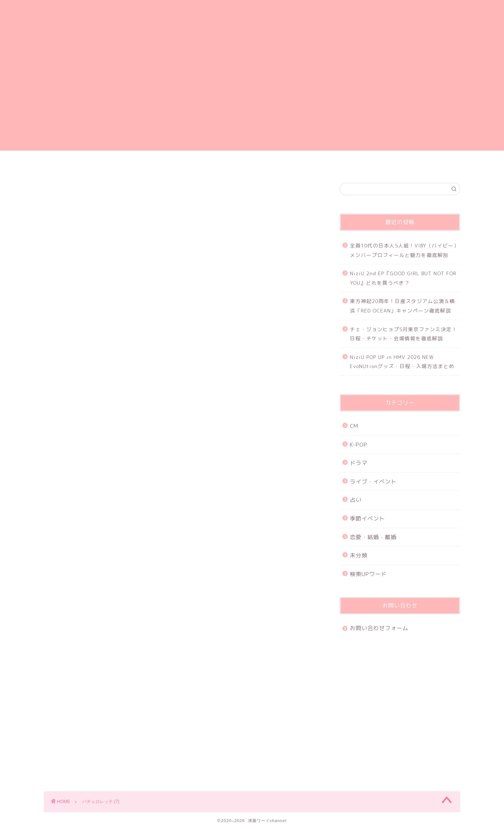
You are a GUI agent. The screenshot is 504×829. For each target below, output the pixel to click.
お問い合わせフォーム (296, 164)
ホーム (120, 164)
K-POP (359, 445)
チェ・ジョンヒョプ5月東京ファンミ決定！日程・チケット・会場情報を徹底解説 (404, 334)
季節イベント (367, 518)
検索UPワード (368, 574)
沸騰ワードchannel (252, 23)
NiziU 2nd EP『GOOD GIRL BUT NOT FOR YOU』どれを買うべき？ (403, 278)
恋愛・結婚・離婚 (373, 537)
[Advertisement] (252, 99)
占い (356, 500)
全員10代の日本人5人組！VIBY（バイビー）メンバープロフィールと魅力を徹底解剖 (404, 250)
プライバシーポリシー (208, 164)
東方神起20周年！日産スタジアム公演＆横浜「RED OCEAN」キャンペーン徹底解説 (402, 306)
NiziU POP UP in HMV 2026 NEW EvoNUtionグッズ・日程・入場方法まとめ (402, 362)
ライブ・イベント (373, 482)
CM (354, 426)
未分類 (359, 555)
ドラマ (359, 463)
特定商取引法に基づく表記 (384, 164)
